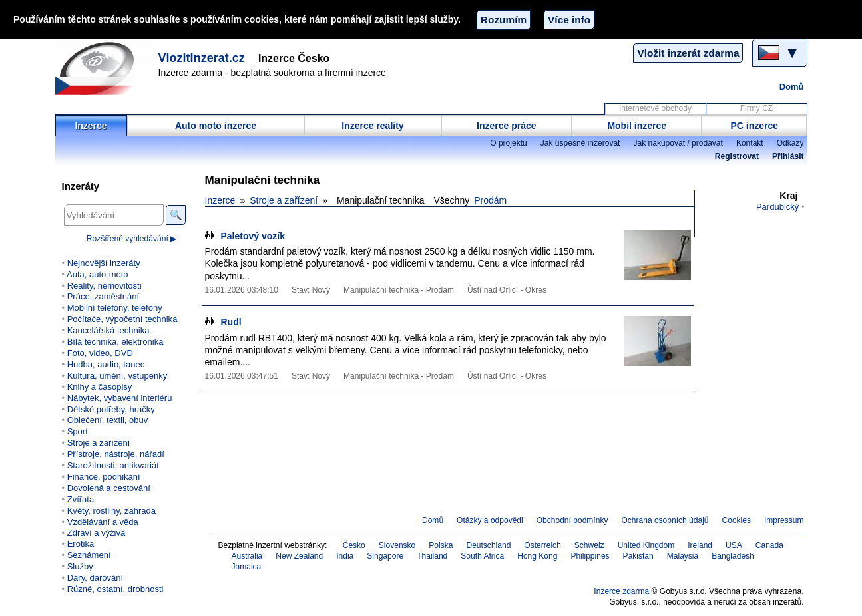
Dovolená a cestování (109, 488)
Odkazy (790, 143)
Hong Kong (537, 556)
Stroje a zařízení (284, 200)
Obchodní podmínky (572, 520)
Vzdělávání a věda (103, 522)
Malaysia (683, 556)
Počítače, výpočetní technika (122, 319)
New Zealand (299, 556)
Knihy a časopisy (100, 387)
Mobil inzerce (637, 126)
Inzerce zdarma (621, 591)
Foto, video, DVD (100, 353)
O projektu (509, 143)
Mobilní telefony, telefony (115, 308)
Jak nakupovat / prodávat (678, 143)
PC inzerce (755, 126)
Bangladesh (733, 556)
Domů (792, 87)
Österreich (542, 545)
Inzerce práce (507, 126)
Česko (354, 545)
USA (734, 545)
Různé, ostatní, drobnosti (115, 589)
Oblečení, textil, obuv (108, 420)
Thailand (432, 556)
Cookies (737, 520)
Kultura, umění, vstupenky (117, 376)
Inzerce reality (372, 126)
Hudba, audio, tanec (106, 364)
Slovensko (397, 545)
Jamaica (247, 567)
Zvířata (81, 499)
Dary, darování (95, 578)
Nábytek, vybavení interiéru (120, 398)
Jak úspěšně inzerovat (580, 143)
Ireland (700, 545)
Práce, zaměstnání (104, 296)
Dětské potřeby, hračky (111, 409)
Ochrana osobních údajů (665, 520)
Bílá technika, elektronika (115, 342)
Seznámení (89, 555)
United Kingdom (646, 545)
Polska (441, 545)
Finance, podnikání (104, 477)
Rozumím (504, 20)
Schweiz (589, 545)
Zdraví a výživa (97, 533)
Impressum (784, 520)
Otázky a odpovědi (490, 520)
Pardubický (777, 207)
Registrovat (737, 156)
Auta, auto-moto (98, 274)
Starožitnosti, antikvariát (113, 465)
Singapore (385, 556)
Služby (80, 566)
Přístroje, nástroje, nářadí (116, 454)
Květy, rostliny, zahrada (111, 511)
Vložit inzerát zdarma (688, 53)
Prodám (490, 200)
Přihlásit (788, 156)
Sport (78, 431)
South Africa (482, 556)
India (345, 556)
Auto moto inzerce (216, 126)
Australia (247, 556)
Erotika (81, 544)
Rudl (231, 322)
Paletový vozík (253, 236)
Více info (569, 20)
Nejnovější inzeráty (104, 263)
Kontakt (750, 143)
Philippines (590, 556)
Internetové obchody (655, 108)
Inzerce (91, 126)
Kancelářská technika (108, 330)
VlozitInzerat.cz (202, 58)
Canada (769, 545)
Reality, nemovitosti (105, 286)
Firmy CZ (756, 108)
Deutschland (488, 545)
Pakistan (638, 556)
